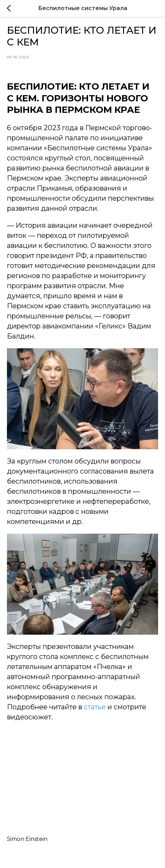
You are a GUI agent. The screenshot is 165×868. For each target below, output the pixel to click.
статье (95, 707)
